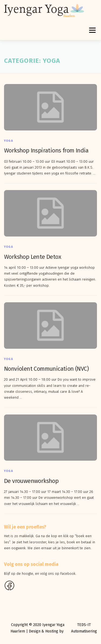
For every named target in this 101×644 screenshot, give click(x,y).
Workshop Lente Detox (33, 257)
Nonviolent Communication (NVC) (46, 369)
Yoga (8, 141)
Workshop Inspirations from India (46, 150)
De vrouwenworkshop (31, 481)
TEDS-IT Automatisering (84, 628)
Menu (92, 30)
